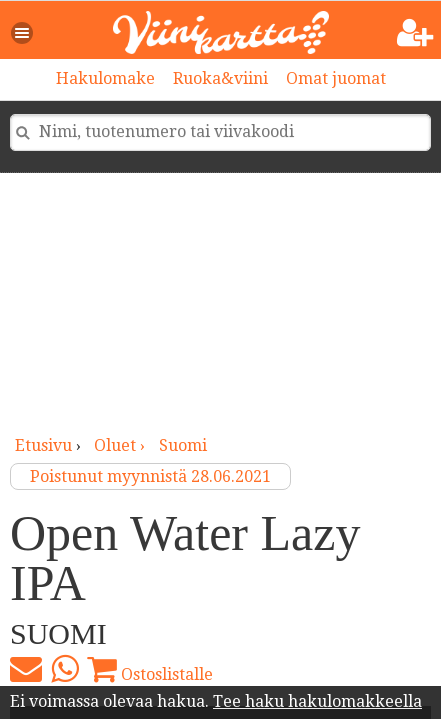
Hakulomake (105, 78)
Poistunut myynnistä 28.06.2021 (150, 476)
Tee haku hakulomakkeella (317, 701)
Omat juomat (336, 78)
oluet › (121, 445)
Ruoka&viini (220, 78)
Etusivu (43, 445)
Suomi (183, 445)
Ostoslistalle (150, 669)
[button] (23, 33)
